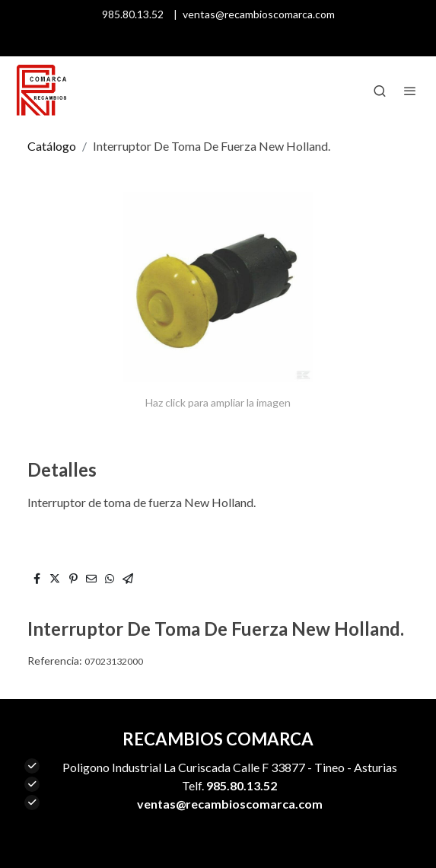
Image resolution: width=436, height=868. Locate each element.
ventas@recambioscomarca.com (259, 14)
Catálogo (52, 146)
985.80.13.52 (133, 14)
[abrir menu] (410, 91)
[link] (41, 91)
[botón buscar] (380, 91)
